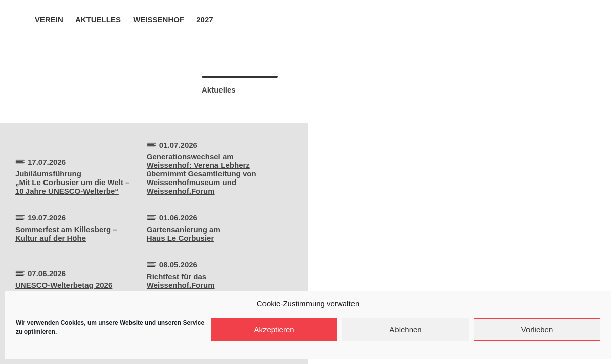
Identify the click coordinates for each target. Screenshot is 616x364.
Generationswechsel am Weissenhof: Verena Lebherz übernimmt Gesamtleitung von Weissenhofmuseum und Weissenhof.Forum (202, 174)
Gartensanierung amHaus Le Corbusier (184, 234)
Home (21, 19)
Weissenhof (159, 19)
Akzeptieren (274, 329)
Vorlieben (537, 329)
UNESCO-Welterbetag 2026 (64, 285)
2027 (205, 19)
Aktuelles (98, 19)
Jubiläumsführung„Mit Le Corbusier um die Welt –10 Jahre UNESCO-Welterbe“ (72, 182)
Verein (49, 19)
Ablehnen (405, 329)
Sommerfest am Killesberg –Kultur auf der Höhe (66, 234)
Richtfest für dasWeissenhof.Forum (181, 281)
